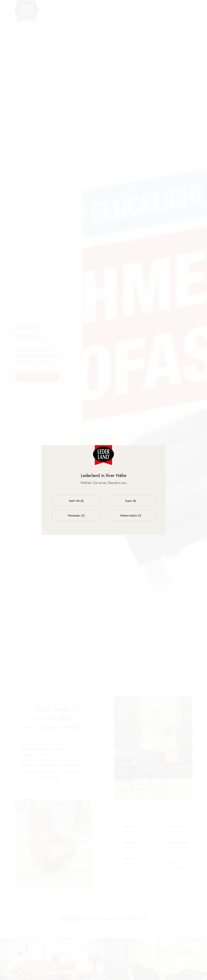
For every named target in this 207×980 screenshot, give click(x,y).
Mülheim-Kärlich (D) (131, 516)
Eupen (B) (131, 501)
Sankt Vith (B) (76, 501)
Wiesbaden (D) (76, 516)
